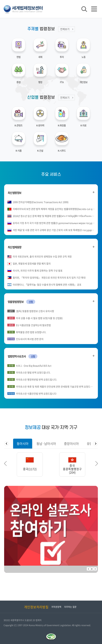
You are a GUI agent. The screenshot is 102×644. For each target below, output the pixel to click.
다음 (95, 569)
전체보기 (65, 29)
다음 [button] (97, 463)
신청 (31, 302)
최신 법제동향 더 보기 (93, 247)
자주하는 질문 (70, 607)
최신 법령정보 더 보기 (93, 192)
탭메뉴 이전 (7, 444)
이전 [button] (5, 463)
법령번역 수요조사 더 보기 (93, 356)
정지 (92, 569)
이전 (88, 569)
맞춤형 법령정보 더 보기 (93, 301)
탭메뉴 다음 (95, 444)
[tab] (23, 444)
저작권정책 (56, 607)
